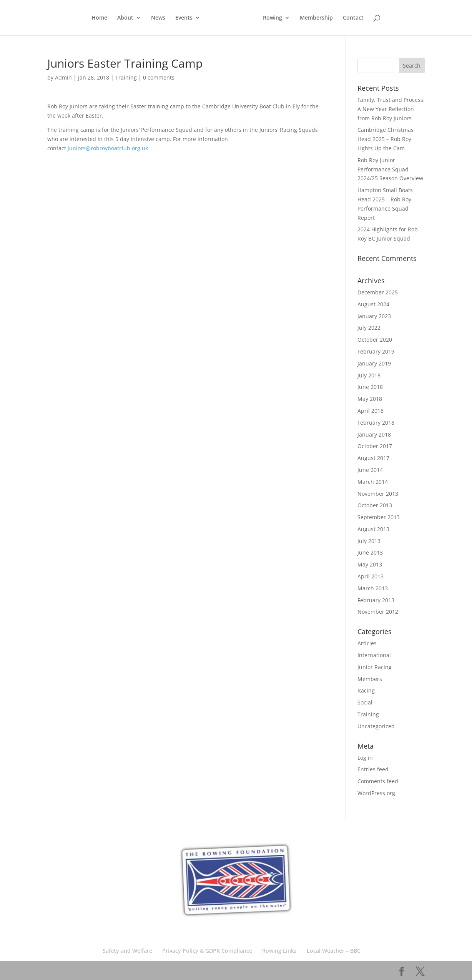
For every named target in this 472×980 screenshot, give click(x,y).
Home (99, 18)
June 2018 (370, 387)
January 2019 (374, 363)
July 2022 (369, 328)
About (125, 18)
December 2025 (378, 292)
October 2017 (375, 446)
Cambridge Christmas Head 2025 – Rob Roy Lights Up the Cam (386, 139)
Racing (366, 690)
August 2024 (373, 304)
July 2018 (369, 375)
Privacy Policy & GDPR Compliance (207, 951)
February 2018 (376, 423)
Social (365, 702)
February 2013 (376, 600)
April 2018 (371, 411)
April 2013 (371, 576)
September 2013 (379, 517)
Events (184, 18)
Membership (316, 18)
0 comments (159, 77)
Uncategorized (376, 726)
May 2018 (370, 399)
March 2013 (373, 588)
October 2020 (375, 340)
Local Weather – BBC (334, 951)
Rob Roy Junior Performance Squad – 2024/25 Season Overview (390, 169)
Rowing (273, 18)
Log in (365, 758)
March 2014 (373, 482)
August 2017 (373, 458)
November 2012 (378, 612)
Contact (353, 18)
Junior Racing (375, 667)
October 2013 (375, 505)
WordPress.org (376, 793)
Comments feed (378, 781)
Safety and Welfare (127, 951)
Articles (367, 643)
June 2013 (370, 552)
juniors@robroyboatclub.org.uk (108, 148)
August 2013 (373, 529)
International (374, 655)
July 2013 (369, 541)
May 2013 (370, 564)
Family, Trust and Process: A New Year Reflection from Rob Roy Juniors (391, 109)
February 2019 (376, 351)
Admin (63, 77)
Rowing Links (279, 951)
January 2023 (374, 316)
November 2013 (378, 494)
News (158, 18)
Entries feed (373, 769)
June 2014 (370, 470)
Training (126, 77)
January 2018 (374, 434)
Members (370, 679)
